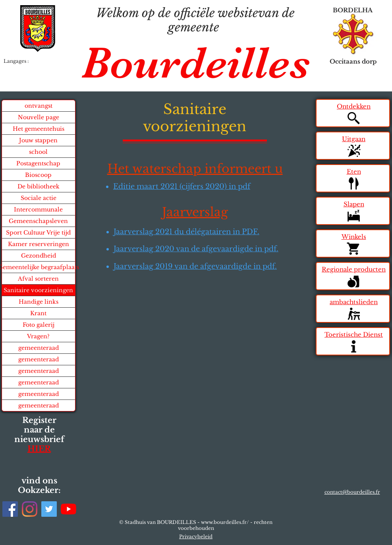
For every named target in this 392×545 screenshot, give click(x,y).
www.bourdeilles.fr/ (225, 522)
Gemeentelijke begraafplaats (39, 267)
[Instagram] (30, 509)
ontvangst (39, 106)
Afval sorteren (38, 279)
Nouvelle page (39, 117)
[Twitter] (49, 509)
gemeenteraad (39, 348)
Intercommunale (38, 209)
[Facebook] (10, 509)
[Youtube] (69, 509)
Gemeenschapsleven (38, 221)
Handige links (39, 302)
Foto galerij (39, 325)
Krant (38, 313)
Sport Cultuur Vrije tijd (38, 233)
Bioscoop (38, 175)
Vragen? (38, 336)
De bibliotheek (39, 186)
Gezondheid (39, 256)
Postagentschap (38, 163)
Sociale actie (39, 198)
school (38, 152)
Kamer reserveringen (39, 244)
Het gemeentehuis (39, 129)
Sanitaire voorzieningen (38, 290)
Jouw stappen (38, 140)
